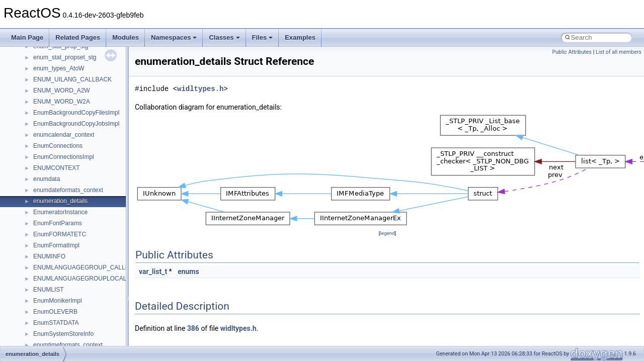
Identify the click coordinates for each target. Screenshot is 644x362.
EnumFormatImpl (56, 245)
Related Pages (78, 37)
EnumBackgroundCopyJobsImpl (76, 124)
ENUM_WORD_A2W (62, 90)
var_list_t (153, 271)
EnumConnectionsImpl (64, 157)
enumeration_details (60, 201)
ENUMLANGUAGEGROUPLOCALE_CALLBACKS (101, 279)
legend (387, 233)
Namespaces (174, 37)
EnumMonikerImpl (58, 301)
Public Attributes (572, 52)
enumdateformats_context (68, 190)
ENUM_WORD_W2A (62, 102)
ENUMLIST (49, 290)
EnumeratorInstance (60, 212)
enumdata (47, 179)
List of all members (619, 52)
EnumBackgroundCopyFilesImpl (76, 113)
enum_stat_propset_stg (65, 57)
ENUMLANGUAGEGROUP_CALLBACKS (89, 267)
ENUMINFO (49, 256)
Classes (224, 37)
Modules (126, 37)
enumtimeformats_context (68, 345)
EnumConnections (58, 146)
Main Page (27, 37)
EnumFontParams (58, 223)
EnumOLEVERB (55, 312)
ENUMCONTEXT (57, 168)
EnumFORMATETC (60, 234)
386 (193, 328)
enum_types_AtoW (59, 68)
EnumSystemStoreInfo (63, 334)
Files (263, 37)
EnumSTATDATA (56, 323)
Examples (300, 37)
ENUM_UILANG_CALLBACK (72, 79)
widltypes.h (200, 89)
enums (188, 271)
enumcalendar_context (64, 135)
